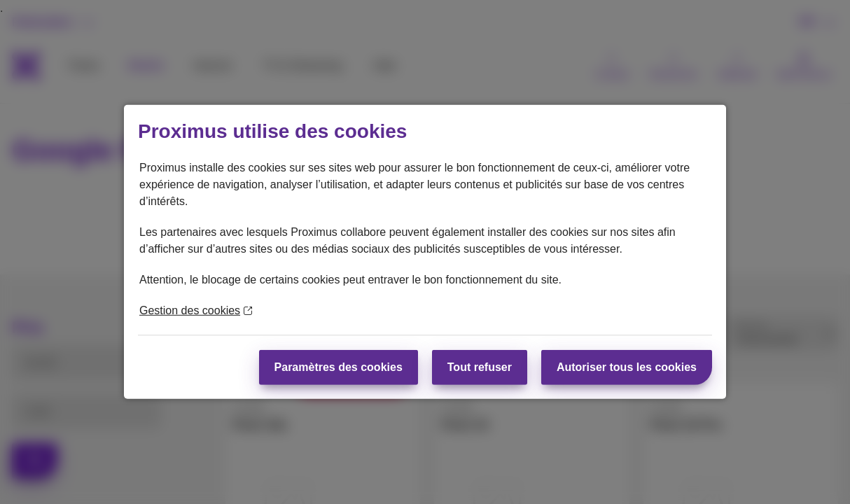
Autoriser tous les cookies (627, 367)
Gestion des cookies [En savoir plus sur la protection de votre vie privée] (196, 310)
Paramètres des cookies (339, 367)
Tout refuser (480, 367)
